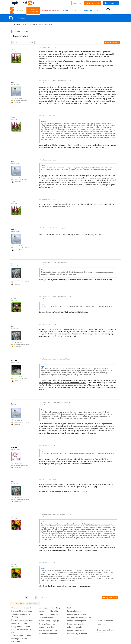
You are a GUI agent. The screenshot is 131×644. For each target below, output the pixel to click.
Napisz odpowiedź (113, 43)
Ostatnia (31, 42)
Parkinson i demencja (76, 630)
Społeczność (88, 10)
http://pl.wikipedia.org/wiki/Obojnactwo (74, 312)
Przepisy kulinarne (74, 611)
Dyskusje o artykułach (22, 31)
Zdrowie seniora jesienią (21, 636)
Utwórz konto (93, 3)
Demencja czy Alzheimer (77, 634)
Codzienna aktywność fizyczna (79, 617)
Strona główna (33, 604)
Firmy (99, 10)
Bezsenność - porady (75, 624)
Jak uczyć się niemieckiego (50, 608)
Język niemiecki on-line (49, 614)
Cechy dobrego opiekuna (21, 627)
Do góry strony (17, 604)
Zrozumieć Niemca (47, 617)
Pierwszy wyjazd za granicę (22, 620)
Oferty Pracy (20, 10)
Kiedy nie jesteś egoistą (49, 630)
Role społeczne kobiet (48, 624)
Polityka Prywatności (105, 621)
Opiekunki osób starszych (21, 608)
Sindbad (70, 608)
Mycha (13, 264)
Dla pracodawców (111, 3)
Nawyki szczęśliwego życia (50, 621)
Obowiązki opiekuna (19, 623)
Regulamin (101, 624)
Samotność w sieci (47, 627)
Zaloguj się (77, 3)
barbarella (14, 447)
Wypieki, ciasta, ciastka (76, 614)
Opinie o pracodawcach (51, 10)
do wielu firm (34, 11)
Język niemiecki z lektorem (50, 611)
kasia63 (14, 82)
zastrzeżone (100, 632)
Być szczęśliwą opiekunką (22, 611)
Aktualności (76, 10)
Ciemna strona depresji (76, 621)
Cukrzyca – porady (74, 627)
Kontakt (100, 627)
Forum (65, 10)
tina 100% (14, 361)
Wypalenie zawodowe (48, 634)
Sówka (43, 166)
